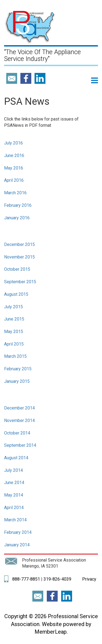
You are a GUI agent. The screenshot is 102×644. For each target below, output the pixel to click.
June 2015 (14, 319)
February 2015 (18, 369)
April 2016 (14, 180)
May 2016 (14, 168)
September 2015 (20, 282)
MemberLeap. (51, 632)
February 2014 (18, 532)
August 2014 (16, 458)
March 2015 (15, 356)
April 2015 (14, 344)
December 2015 (19, 244)
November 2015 (19, 257)
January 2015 (17, 381)
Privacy (89, 579)
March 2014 (15, 520)
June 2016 (14, 155)
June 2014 (14, 483)
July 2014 (13, 470)
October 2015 (17, 269)
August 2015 (16, 294)
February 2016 (18, 205)
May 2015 (14, 332)
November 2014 (19, 420)
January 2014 (17, 545)
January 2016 (17, 218)
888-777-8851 (26, 579)
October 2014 (17, 433)
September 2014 (20, 445)
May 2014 (14, 495)
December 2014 (19, 408)
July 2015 (13, 307)
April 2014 (14, 508)
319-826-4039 (57, 579)
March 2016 (15, 193)
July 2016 (13, 143)
